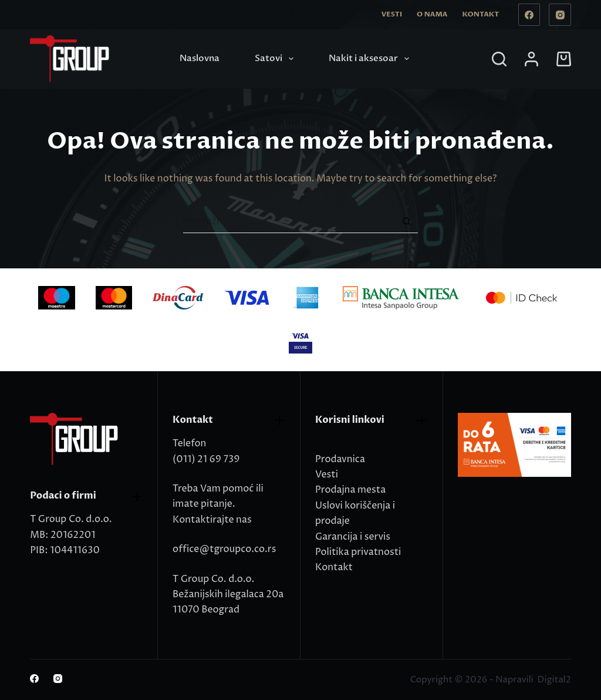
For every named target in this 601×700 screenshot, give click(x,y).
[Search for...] (289, 221)
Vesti (392, 14)
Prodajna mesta (350, 490)
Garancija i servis (353, 537)
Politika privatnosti (358, 552)
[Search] (499, 59)
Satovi (276, 59)
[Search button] (406, 221)
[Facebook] (529, 15)
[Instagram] (560, 15)
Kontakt (480, 14)
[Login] (531, 59)
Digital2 (554, 680)
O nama (432, 14)
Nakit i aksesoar (371, 59)
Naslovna (200, 58)
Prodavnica (340, 459)
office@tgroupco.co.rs (224, 549)
